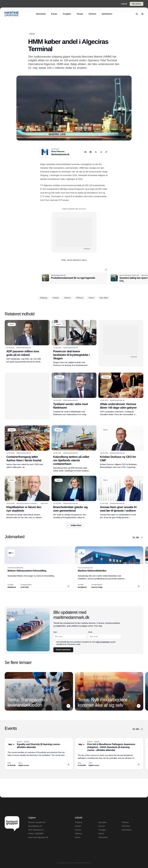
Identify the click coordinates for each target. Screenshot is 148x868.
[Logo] (12, 14)
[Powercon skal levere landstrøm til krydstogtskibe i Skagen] (74, 343)
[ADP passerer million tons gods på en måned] (27, 342)
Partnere (125, 822)
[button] (106, 270)
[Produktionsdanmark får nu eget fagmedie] (74, 278)
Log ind (124, 4)
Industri (78, 826)
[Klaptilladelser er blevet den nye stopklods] (27, 497)
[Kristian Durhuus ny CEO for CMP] (121, 447)
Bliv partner (137, 4)
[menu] (142, 14)
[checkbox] (54, 643)
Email (90, 632)
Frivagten (102, 830)
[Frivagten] (67, 14)
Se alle (138, 537)
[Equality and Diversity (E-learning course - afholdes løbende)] (39, 754)
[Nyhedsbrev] (107, 14)
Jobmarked (103, 837)
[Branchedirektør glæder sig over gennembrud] (74, 497)
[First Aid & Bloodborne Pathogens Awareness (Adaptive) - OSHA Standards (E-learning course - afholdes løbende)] (109, 754)
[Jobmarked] (41, 14)
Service (78, 830)
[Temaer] (80, 14)
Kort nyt (102, 826)
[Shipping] (59, 377)
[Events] (54, 14)
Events (101, 834)
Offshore (78, 834)
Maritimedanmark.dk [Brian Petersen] (60, 154)
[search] (137, 14)
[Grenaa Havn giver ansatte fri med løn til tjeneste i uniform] (121, 497)
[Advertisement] (74, 232)
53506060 (39, 834)
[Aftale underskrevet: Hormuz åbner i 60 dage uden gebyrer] (121, 394)
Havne (78, 837)
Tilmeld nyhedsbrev (63, 650)
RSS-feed (126, 826)
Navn (55, 632)
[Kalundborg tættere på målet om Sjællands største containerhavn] (74, 449)
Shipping (79, 822)
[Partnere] (92, 14)
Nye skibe (102, 822)
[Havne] (32, 34)
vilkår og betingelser (103, 642)
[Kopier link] (106, 152)
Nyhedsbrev (127, 830)
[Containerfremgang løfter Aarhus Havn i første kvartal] (27, 447)
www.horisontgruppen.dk (38, 837)
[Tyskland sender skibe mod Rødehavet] (74, 394)
